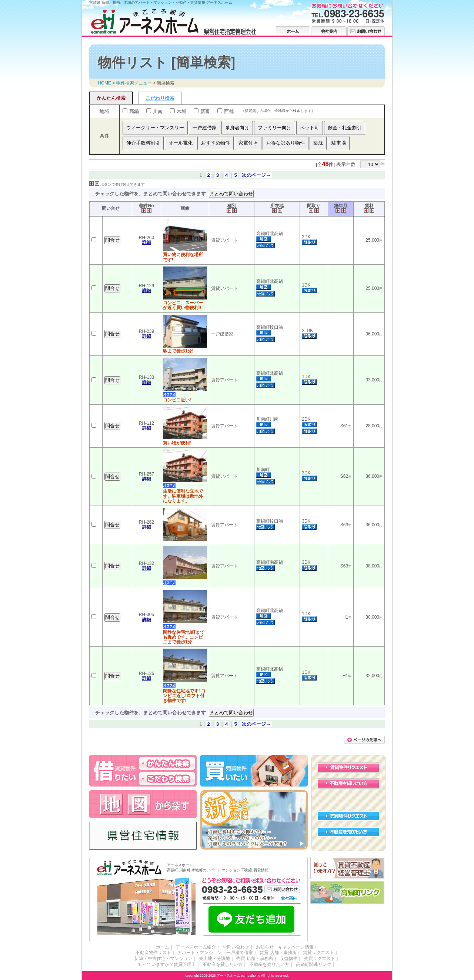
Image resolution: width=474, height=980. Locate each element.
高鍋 (134, 111)
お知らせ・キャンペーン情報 (281, 947)
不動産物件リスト (156, 953)
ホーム (293, 31)
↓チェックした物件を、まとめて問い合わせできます (150, 193)
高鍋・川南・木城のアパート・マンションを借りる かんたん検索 (167, 763)
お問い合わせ (366, 31)
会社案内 (329, 31)
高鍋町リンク (348, 892)
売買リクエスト (316, 958)
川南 (158, 111)
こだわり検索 (160, 98)
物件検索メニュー (134, 83)
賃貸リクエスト (316, 953)
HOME (104, 83)
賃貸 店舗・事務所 (277, 953)
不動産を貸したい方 (348, 783)
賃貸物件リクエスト (348, 767)
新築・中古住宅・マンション (167, 958)
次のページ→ (256, 175)
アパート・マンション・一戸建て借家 (216, 953)
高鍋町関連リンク (310, 964)
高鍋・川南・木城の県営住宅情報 (143, 835)
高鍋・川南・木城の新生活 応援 (254, 820)
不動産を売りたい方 (348, 832)
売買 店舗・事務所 (255, 958)
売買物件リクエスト (348, 816)
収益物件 (287, 958)
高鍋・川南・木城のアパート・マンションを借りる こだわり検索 (167, 778)
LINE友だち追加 (252, 919)
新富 (205, 111)
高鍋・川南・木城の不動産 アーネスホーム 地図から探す (143, 804)
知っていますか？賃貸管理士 (170, 964)
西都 (229, 111)
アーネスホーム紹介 (197, 947)
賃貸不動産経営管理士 (348, 868)
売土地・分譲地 (216, 958)
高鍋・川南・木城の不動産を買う (254, 770)
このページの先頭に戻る (364, 739)
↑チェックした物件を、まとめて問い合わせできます (150, 713)
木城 (181, 111)
